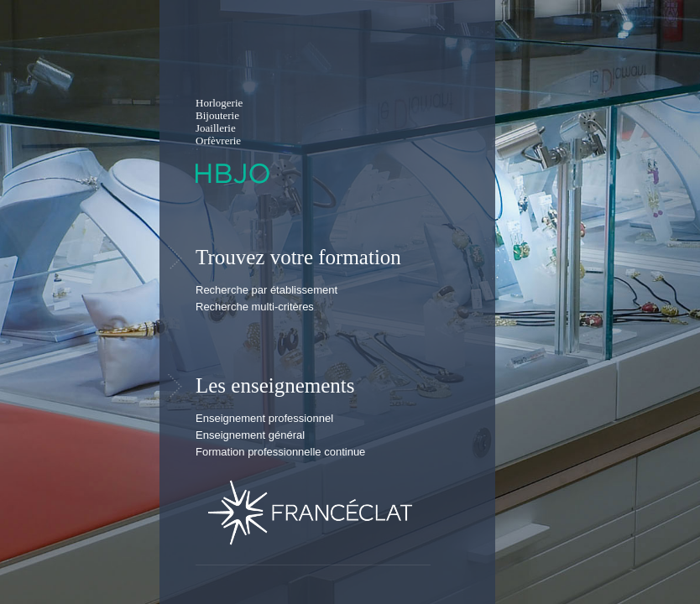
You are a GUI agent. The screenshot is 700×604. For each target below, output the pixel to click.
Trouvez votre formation (298, 257)
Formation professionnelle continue (280, 452)
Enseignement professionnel (264, 418)
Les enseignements (275, 385)
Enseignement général (250, 435)
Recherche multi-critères (255, 307)
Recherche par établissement (266, 290)
